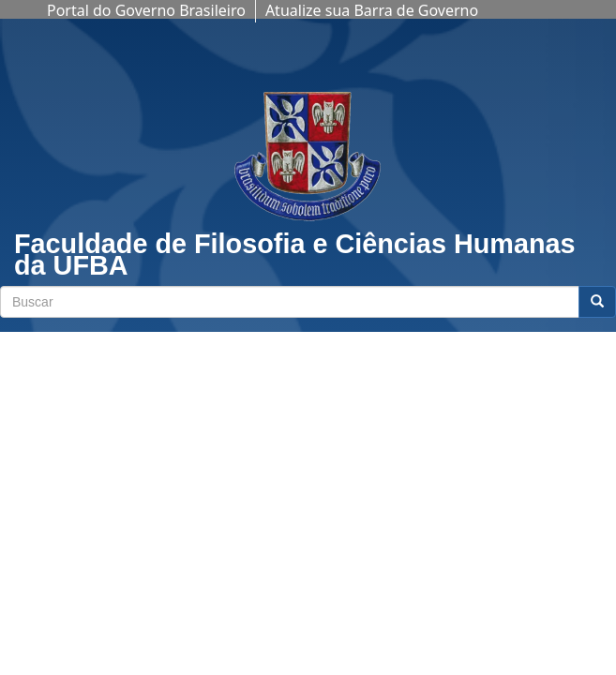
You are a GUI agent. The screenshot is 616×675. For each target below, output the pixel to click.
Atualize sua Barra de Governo (372, 10)
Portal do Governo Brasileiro (146, 10)
